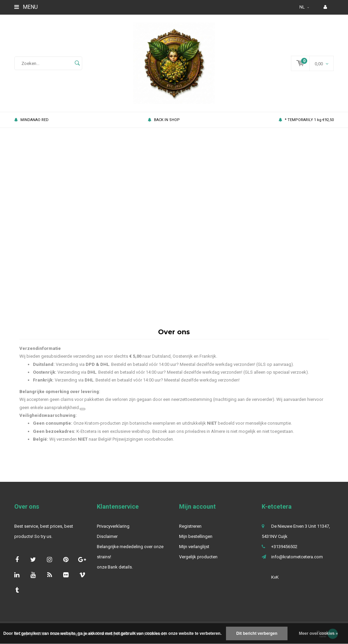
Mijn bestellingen (196, 541)
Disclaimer (107, 541)
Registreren (190, 531)
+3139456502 (284, 552)
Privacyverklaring (113, 531)
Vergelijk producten (198, 562)
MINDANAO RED (31, 125)
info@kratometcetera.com (297, 562)
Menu (26, 7)
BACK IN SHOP (164, 125)
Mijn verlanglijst (194, 552)
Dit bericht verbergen (257, 633)
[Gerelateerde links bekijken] (83, 414)
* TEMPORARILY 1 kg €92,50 (306, 125)
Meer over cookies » (318, 633)
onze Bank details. (115, 572)
